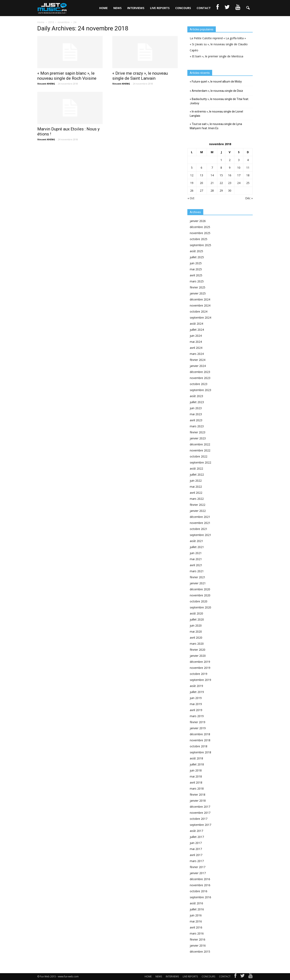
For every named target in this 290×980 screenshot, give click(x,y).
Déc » (249, 198)
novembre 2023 (200, 378)
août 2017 (196, 831)
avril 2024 (196, 348)
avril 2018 (196, 782)
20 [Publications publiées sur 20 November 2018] (201, 183)
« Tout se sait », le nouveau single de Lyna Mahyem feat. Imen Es (216, 126)
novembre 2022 (200, 450)
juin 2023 (196, 408)
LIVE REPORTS (160, 8)
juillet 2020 (197, 619)
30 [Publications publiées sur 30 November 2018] (230, 191)
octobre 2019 (199, 674)
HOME (103, 8)
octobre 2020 (199, 601)
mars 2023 (197, 426)
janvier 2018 (198, 801)
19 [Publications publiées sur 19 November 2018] (192, 183)
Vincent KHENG (46, 84)
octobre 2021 (199, 529)
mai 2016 (196, 921)
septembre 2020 (200, 607)
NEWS (117, 8)
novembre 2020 (200, 595)
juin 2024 (196, 336)
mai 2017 (196, 849)
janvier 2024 (198, 366)
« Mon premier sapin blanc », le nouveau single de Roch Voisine (67, 76)
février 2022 (198, 505)
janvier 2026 (198, 221)
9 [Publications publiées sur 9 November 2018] (230, 168)
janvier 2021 (198, 583)
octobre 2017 (199, 819)
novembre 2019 (200, 668)
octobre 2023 (199, 384)
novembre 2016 (200, 885)
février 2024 (198, 360)
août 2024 (196, 324)
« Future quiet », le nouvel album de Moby (216, 82)
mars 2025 (197, 281)
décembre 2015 (200, 952)
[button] (248, 8)
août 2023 (196, 396)
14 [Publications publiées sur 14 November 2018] (212, 175)
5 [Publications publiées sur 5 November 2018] (192, 168)
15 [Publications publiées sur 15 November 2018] (221, 175)
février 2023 (198, 432)
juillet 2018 (197, 764)
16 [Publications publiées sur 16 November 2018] (230, 175)
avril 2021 (196, 565)
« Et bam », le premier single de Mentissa (216, 56)
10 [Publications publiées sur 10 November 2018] (239, 168)
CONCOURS (183, 8)
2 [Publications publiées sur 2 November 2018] (230, 160)
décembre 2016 (200, 879)
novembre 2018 (200, 740)
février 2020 (198, 650)
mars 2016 (197, 933)
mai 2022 (196, 487)
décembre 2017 (200, 807)
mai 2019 (196, 704)
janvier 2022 (198, 511)
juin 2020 (196, 625)
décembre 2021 (200, 517)
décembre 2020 (200, 589)
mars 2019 (197, 716)
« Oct (191, 198)
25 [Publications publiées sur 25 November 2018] (248, 183)
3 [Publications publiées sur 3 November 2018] (239, 160)
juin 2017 (196, 843)
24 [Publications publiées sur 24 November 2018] (239, 183)
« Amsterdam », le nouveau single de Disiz (216, 91)
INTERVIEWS (136, 8)
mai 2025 (196, 269)
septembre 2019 (200, 680)
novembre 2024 (200, 305)
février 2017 (198, 867)
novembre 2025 (200, 233)
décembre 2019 (200, 662)
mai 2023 (196, 414)
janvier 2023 (198, 438)
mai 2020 (196, 631)
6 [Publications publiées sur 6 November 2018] (201, 168)
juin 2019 (196, 698)
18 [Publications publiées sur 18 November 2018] (248, 175)
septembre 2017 (200, 825)
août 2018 (196, 758)
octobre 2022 (199, 456)
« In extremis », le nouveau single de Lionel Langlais (216, 114)
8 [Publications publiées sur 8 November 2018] (221, 168)
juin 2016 (196, 915)
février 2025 (198, 287)
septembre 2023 (200, 390)
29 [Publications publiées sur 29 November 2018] (221, 191)
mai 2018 (196, 776)
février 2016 (198, 939)
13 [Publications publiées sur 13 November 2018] (201, 175)
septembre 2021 (200, 535)
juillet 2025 (197, 257)
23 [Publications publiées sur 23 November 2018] (230, 183)
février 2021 (198, 577)
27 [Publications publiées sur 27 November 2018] (201, 191)
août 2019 (196, 686)
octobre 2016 (199, 891)
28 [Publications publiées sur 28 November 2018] (212, 191)
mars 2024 (197, 354)
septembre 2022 (200, 462)
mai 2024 (196, 342)
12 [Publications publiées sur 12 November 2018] (192, 175)
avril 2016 (196, 927)
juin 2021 (196, 553)
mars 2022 (197, 499)
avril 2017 (196, 855)
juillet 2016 (197, 909)
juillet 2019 (197, 692)
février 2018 (198, 795)
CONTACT (204, 8)
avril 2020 (196, 638)
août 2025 (196, 251)
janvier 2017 (198, 873)
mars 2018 (197, 788)
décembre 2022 (200, 444)
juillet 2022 (197, 475)
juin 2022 (196, 481)
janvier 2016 (198, 945)
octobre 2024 (199, 311)
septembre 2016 (200, 897)
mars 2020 (197, 644)
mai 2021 (196, 559)
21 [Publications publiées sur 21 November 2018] (212, 183)
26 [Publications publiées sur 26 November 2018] (192, 191)
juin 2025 (196, 263)
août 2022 (196, 468)
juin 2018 (196, 770)
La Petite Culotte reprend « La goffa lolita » (218, 38)
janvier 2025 (198, 293)
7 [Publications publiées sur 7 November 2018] (212, 168)
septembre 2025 (200, 245)
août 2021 (196, 541)
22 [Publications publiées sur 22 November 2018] (221, 183)
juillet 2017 (197, 837)
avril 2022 (196, 493)
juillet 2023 (197, 402)
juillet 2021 (197, 547)
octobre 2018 (199, 746)
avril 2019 (196, 710)
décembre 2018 (200, 734)
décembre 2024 (200, 299)
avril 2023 (196, 420)
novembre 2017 (200, 813)
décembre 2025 (200, 227)
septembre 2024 (200, 318)
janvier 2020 (198, 656)
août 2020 (196, 613)
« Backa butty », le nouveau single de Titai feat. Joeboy (219, 101)
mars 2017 (197, 861)
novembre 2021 (200, 523)
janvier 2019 (198, 728)
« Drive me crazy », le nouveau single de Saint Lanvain (140, 76)
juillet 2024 (197, 330)
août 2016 (196, 903)
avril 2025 (196, 275)
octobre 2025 (199, 239)
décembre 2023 (200, 372)
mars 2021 (197, 571)
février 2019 (198, 722)
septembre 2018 (200, 752)
